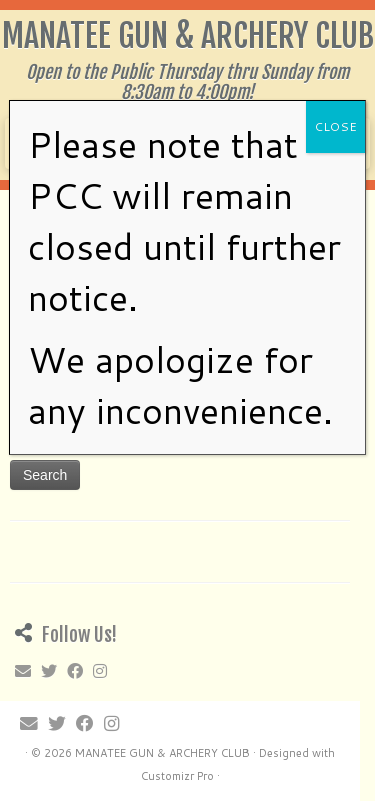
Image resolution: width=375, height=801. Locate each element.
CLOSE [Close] (335, 126)
